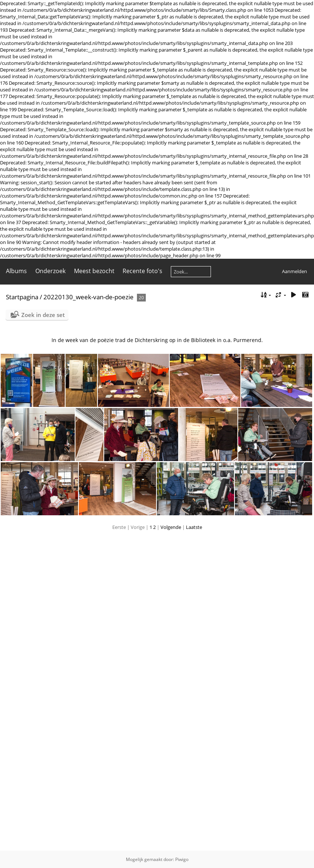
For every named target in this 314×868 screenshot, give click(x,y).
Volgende (171, 527)
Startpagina (22, 297)
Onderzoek (50, 271)
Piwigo (182, 859)
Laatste (194, 527)
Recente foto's (142, 271)
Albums (16, 271)
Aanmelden (294, 271)
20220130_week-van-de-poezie (89, 297)
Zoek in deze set (43, 315)
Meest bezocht (94, 271)
